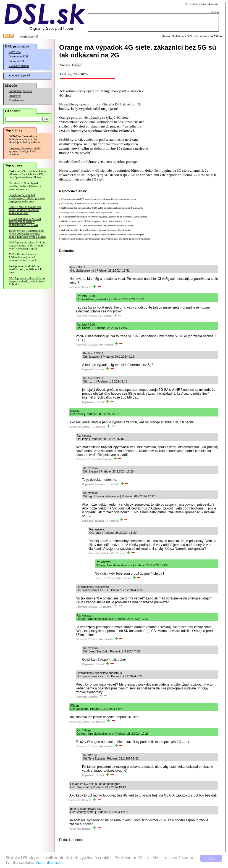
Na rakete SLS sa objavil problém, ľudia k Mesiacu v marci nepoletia (25, 186)
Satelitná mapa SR (19, 75)
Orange (76, 65)
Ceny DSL (15, 52)
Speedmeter (15, 91)
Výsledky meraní (19, 66)
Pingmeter (15, 96)
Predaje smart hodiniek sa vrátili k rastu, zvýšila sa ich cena (25, 269)
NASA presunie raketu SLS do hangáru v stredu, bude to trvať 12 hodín (27, 281)
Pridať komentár (71, 840)
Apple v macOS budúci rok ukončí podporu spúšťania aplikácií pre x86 (25, 210)
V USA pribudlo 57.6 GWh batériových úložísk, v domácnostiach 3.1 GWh (25, 222)
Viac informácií (49, 863)
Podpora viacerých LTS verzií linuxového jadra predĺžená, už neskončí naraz (99, 199)
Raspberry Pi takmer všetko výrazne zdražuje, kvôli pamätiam (25, 151)
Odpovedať (75, 287)
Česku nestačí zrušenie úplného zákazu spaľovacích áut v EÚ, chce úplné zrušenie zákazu (27, 174)
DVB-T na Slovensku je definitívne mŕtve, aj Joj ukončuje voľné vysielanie (24, 139)
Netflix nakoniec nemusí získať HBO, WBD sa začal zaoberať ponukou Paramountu (102, 208)
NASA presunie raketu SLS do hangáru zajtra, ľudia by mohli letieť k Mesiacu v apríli (27, 245)
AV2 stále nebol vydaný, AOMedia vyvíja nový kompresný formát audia (23, 257)
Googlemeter (16, 100)
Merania (27, 91)
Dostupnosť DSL (19, 56)
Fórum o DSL (17, 61)
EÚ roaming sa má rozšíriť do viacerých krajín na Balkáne (90, 204)
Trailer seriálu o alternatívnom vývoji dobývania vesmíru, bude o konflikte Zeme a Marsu (27, 234)
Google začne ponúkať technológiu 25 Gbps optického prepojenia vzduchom (27, 198)
